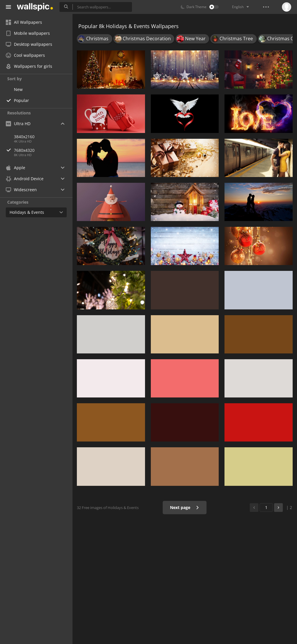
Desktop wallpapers (29, 44)
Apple (16, 168)
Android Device (25, 179)
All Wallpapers (24, 22)
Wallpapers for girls (29, 66)
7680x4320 (43, 150)
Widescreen (21, 190)
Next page (185, 507)
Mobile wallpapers (28, 33)
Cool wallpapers (25, 55)
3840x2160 (24, 137)
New (18, 89)
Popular (21, 100)
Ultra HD (18, 124)
